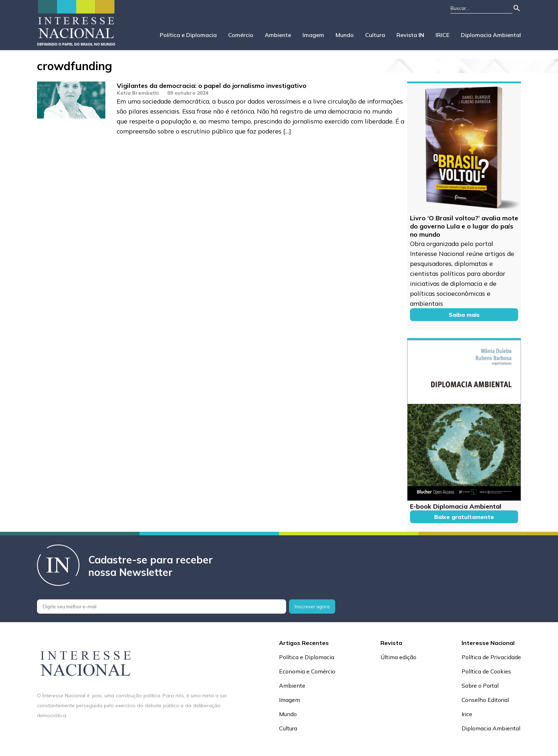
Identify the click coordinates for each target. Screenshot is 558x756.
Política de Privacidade (491, 657)
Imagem (313, 35)
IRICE (443, 35)
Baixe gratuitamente (464, 517)
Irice (467, 714)
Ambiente (278, 35)
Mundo (345, 35)
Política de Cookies (486, 671)
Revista (410, 35)
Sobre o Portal (480, 686)
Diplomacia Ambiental (491, 35)
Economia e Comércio (307, 671)
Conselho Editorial (485, 700)
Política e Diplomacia (188, 35)
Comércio (241, 35)
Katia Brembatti (138, 93)
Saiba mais (464, 315)
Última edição (398, 657)
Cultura (375, 35)
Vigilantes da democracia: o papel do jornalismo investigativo (212, 86)
